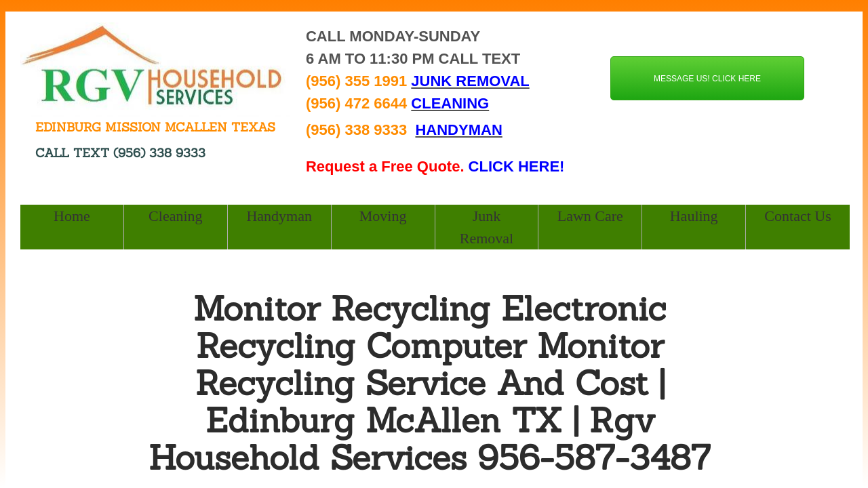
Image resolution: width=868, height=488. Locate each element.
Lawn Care (590, 216)
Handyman (279, 216)
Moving (383, 216)
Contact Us (797, 216)
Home (72, 216)
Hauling (694, 216)
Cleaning (175, 216)
